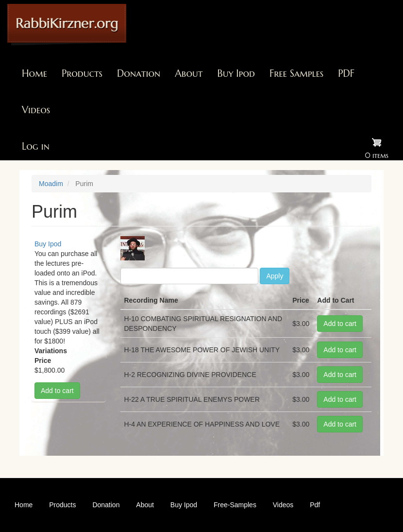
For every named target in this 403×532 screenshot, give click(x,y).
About (189, 74)
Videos (36, 110)
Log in (36, 146)
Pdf (315, 505)
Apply (275, 276)
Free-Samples (235, 505)
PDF (346, 74)
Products (82, 74)
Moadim (51, 184)
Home (34, 74)
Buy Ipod (236, 74)
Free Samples (296, 74)
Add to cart (57, 391)
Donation (139, 74)
